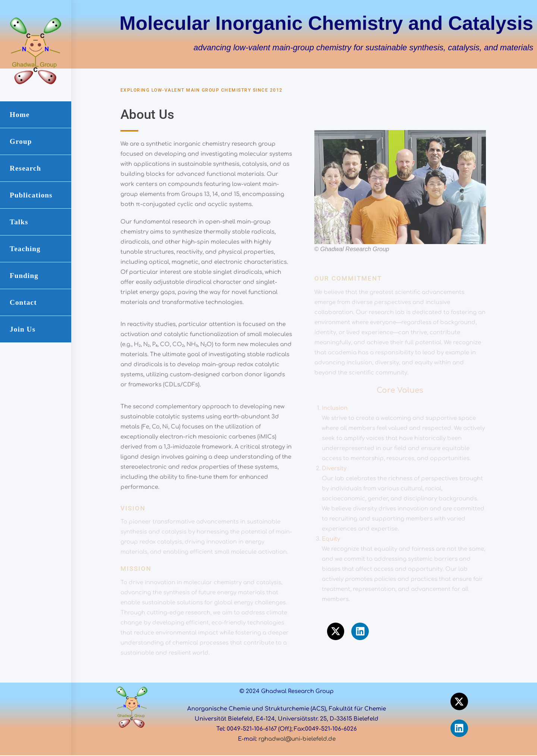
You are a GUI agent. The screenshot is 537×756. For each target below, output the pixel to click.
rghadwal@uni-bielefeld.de (297, 739)
